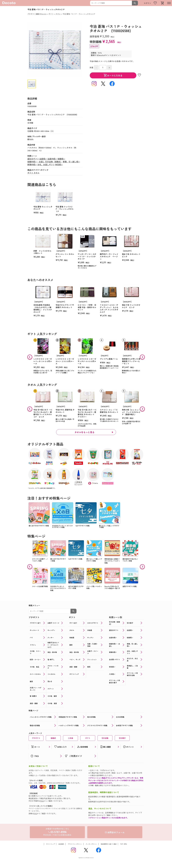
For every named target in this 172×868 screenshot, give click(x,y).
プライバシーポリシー (75, 844)
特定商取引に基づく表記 (109, 844)
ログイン (147, 3)
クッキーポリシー (91, 844)
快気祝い (59, 164)
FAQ (42, 801)
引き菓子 (122, 738)
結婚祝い (61, 159)
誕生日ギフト (33, 159)
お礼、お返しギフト (46, 164)
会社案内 (61, 844)
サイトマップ (51, 844)
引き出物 (105, 738)
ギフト (30, 173)
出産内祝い (52, 159)
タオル (37, 173)
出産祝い (43, 159)
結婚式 (53, 738)
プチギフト (36, 738)
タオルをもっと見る (85, 432)
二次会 (70, 738)
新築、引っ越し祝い (71, 162)
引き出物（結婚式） (54, 162)
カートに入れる (113, 75)
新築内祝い (32, 164)
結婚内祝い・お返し (36, 162)
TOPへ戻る (124, 844)
